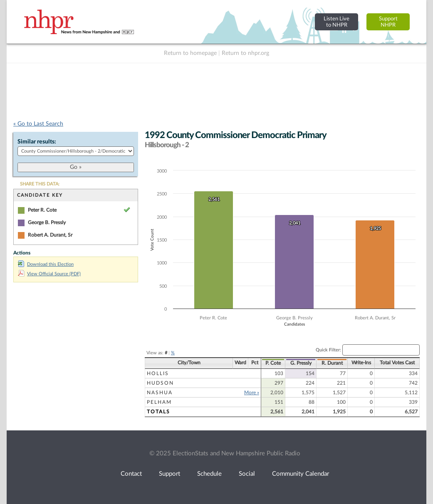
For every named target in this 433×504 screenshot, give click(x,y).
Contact (131, 474)
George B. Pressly (47, 222)
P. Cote (273, 363)
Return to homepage (190, 53)
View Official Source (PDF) (49, 274)
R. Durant (332, 363)
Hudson (160, 383)
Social (247, 474)
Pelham (159, 402)
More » (252, 393)
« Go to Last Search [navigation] (38, 124)
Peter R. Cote (42, 210)
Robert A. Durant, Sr (50, 235)
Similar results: (37, 142)
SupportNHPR (388, 22)
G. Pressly (301, 363)
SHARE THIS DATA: (40, 184)
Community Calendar (301, 474)
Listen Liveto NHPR (337, 22)
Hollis (158, 373)
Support (169, 474)
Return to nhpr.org (245, 53)
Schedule (209, 474)
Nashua (160, 393)
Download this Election (46, 264)
